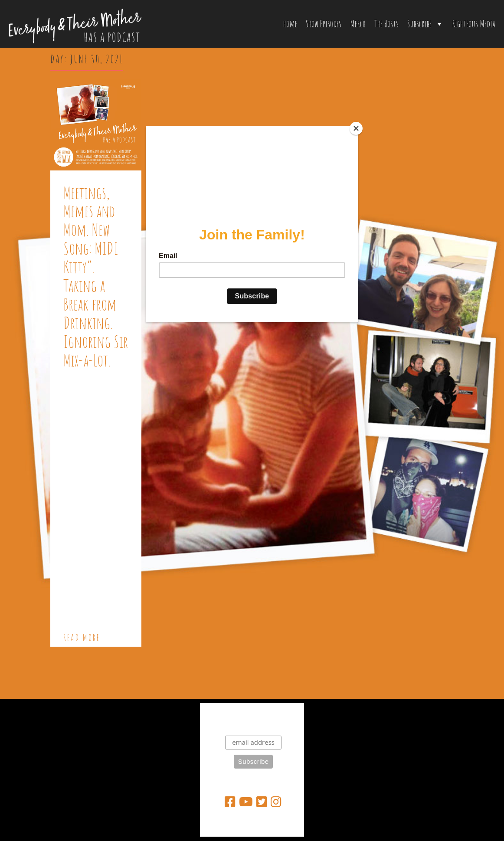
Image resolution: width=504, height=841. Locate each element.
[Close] (356, 128)
